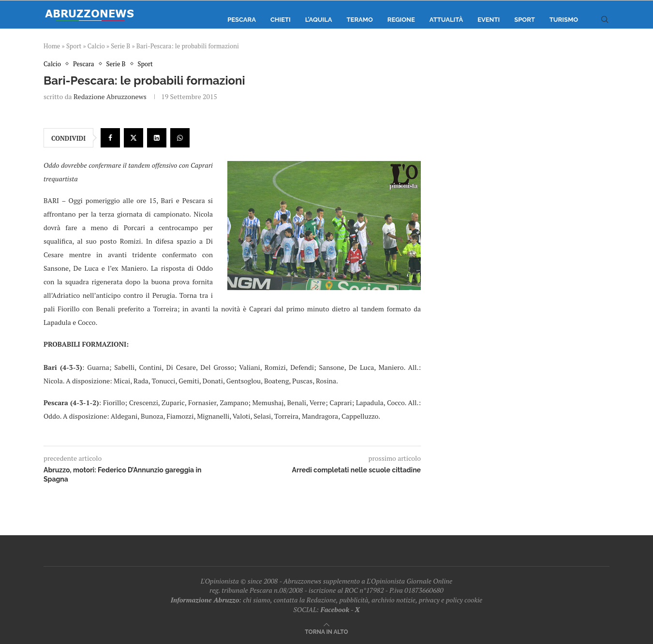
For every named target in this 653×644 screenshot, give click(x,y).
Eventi (489, 20)
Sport (525, 20)
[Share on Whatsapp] (180, 138)
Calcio (96, 46)
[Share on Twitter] (134, 138)
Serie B (120, 46)
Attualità (446, 20)
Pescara (242, 20)
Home (52, 46)
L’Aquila (319, 20)
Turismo (564, 20)
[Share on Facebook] (110, 138)
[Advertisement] (527, 157)
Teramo (360, 20)
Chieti (281, 20)
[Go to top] (326, 631)
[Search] (605, 20)
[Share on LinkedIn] (157, 138)
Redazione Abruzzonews (110, 96)
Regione (401, 20)
